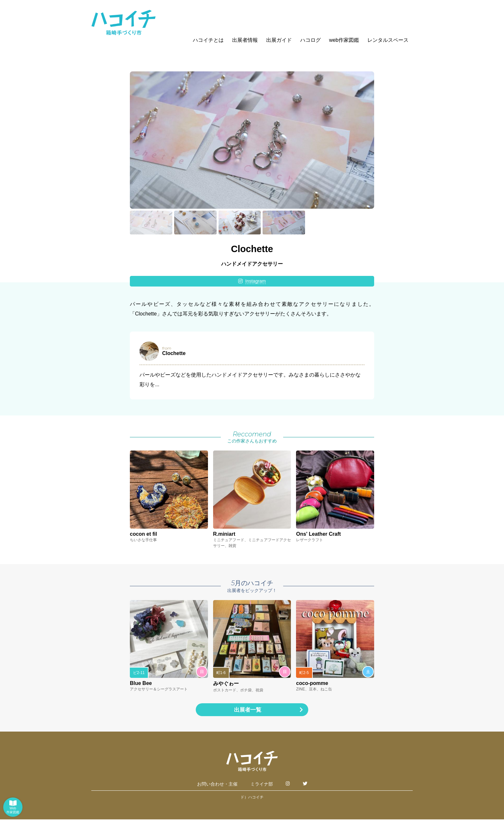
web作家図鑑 (344, 40)
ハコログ (310, 40)
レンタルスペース (388, 40)
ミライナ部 (262, 785)
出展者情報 (245, 40)
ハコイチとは (208, 40)
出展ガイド (279, 40)
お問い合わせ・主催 (217, 785)
